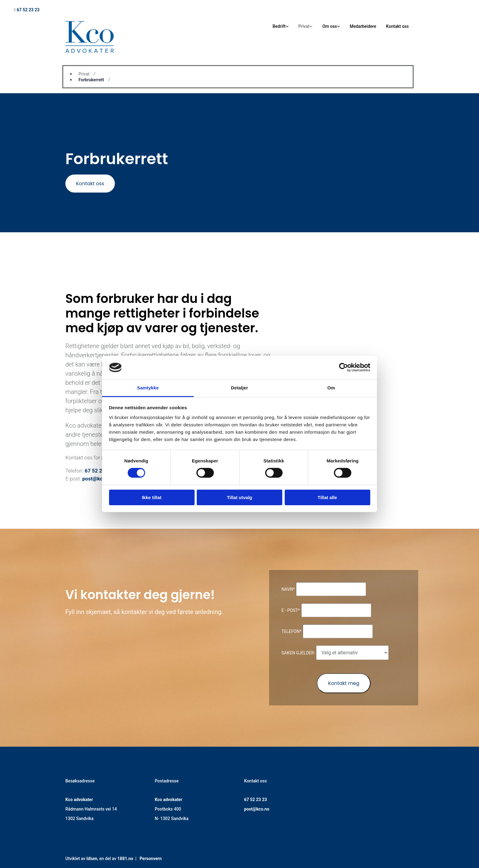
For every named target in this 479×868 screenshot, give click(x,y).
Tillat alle (327, 497)
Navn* (288, 589)
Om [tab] (331, 388)
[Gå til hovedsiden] (90, 51)
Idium (92, 859)
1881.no (125, 859)
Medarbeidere (363, 26)
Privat (304, 26)
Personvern (151, 859)
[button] (90, 184)
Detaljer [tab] (239, 388)
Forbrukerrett (91, 80)
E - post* (291, 610)
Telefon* (291, 631)
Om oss (330, 26)
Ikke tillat (152, 497)
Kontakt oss (397, 26)
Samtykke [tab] (148, 388)
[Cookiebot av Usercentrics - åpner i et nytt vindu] (344, 367)
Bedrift (279, 26)
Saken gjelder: (298, 653)
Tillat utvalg (239, 497)
